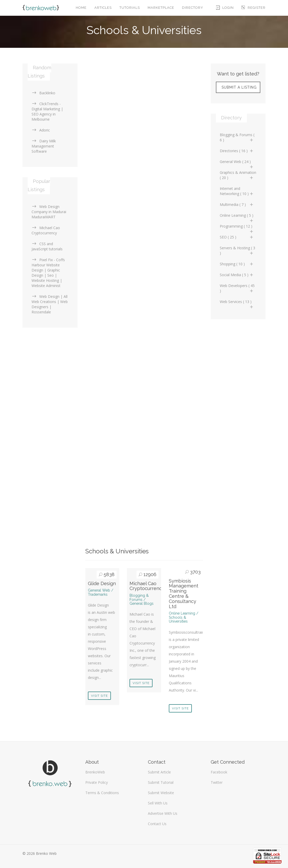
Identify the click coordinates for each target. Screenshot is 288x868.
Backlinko (43, 93)
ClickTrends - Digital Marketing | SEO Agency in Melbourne (47, 111)
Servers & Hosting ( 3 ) (237, 250)
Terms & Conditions (102, 793)
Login (225, 8)
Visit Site (99, 696)
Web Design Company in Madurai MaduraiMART (49, 212)
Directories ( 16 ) (237, 151)
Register (253, 8)
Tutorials (130, 8)
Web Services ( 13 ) (237, 303)
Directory (193, 8)
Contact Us (157, 824)
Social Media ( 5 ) (237, 275)
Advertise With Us (163, 813)
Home (81, 8)
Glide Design (102, 583)
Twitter (217, 782)
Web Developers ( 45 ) (237, 288)
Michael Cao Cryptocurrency (147, 586)
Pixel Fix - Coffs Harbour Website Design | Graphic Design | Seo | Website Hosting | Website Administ (48, 273)
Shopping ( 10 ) (237, 264)
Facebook (219, 772)
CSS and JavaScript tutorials (47, 246)
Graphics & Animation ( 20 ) (238, 175)
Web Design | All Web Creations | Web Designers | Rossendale (50, 304)
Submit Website (161, 793)
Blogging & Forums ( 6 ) (237, 137)
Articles (103, 8)
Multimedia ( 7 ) (237, 204)
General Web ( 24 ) (237, 163)
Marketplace (161, 8)
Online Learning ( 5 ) (237, 217)
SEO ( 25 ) (237, 237)
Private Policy (97, 782)
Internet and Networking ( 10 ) (237, 191)
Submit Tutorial (161, 782)
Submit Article (159, 772)
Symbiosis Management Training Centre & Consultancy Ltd (184, 594)
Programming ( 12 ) (237, 228)
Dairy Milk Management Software (44, 146)
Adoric (41, 130)
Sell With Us (158, 803)
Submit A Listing (239, 87)
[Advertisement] (144, 100)
